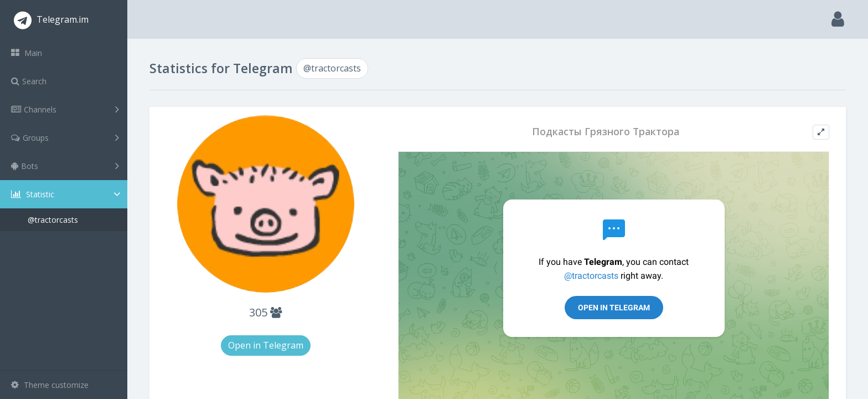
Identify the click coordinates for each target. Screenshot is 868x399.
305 (265, 312)
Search (29, 81)
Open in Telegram (266, 345)
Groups (65, 137)
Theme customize (50, 385)
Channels (65, 109)
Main (27, 53)
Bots (65, 166)
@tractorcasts (53, 220)
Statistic (67, 194)
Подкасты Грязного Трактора (606, 132)
